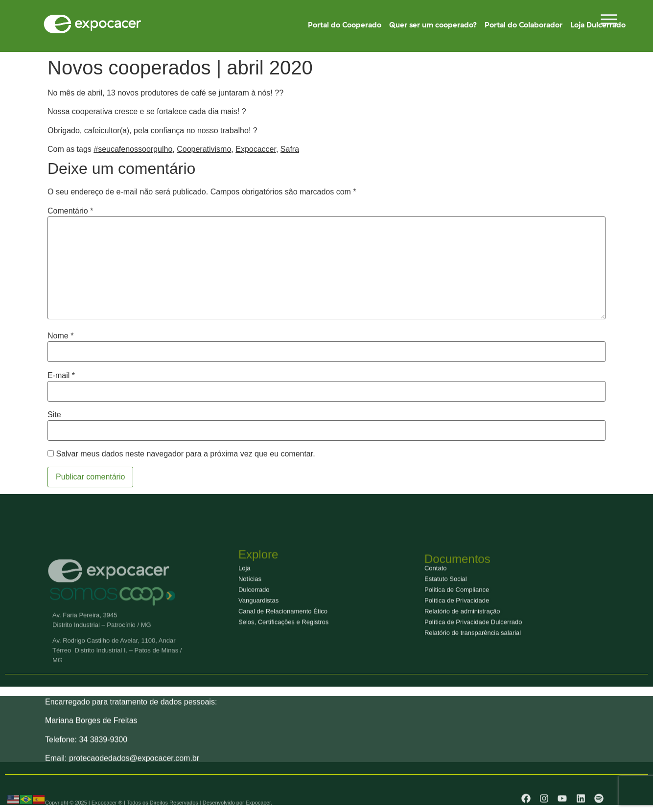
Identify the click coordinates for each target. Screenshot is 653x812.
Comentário (70, 211)
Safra (290, 149)
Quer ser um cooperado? (433, 25)
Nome (60, 336)
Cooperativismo (204, 149)
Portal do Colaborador (524, 25)
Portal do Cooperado (345, 25)
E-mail (61, 376)
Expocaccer (256, 149)
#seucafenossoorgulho (133, 149)
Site (54, 415)
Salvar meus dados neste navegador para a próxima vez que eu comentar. (185, 454)
